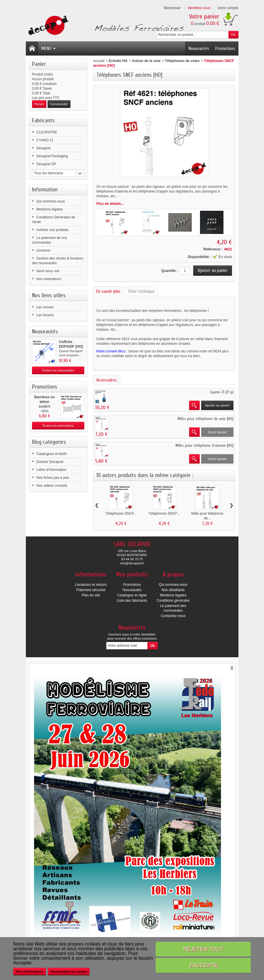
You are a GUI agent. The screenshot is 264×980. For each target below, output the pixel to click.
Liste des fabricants (132, 601)
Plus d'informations (30, 971)
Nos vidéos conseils (52, 486)
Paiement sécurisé (91, 590)
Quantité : (170, 271)
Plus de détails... (110, 204)
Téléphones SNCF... (121, 514)
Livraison (43, 250)
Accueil (99, 61)
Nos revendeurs (49, 279)
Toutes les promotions (58, 426)
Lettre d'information (51, 470)
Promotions (225, 49)
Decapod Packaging (52, 156)
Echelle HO (118, 61)
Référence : (213, 249)
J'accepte (203, 965)
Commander (59, 104)
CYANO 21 (45, 140)
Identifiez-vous (199, 8)
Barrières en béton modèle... (44, 402)
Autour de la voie (146, 61)
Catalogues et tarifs (52, 454)
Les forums (45, 315)
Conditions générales (173, 601)
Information (45, 189)
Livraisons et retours (91, 585)
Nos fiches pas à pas (53, 478)
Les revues (45, 307)
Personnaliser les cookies (69, 971)
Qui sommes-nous (51, 201)
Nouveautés (199, 49)
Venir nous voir (48, 271)
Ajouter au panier (217, 405)
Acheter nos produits (53, 230)
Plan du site (91, 595)
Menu (49, 49)
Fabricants (43, 120)
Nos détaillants (173, 590)
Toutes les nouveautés (58, 370)
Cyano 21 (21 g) (222, 392)
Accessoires (107, 380)
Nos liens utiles (49, 295)
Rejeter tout (203, 949)
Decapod (43, 148)
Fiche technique (142, 291)
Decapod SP (46, 164)
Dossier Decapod (50, 462)
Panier (39, 64)
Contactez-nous (173, 616)
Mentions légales (50, 209)
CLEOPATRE (47, 132)
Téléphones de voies (182, 61)
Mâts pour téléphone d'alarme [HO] (205, 445)
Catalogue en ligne (132, 595)
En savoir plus (108, 291)
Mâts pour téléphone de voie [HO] (206, 419)
